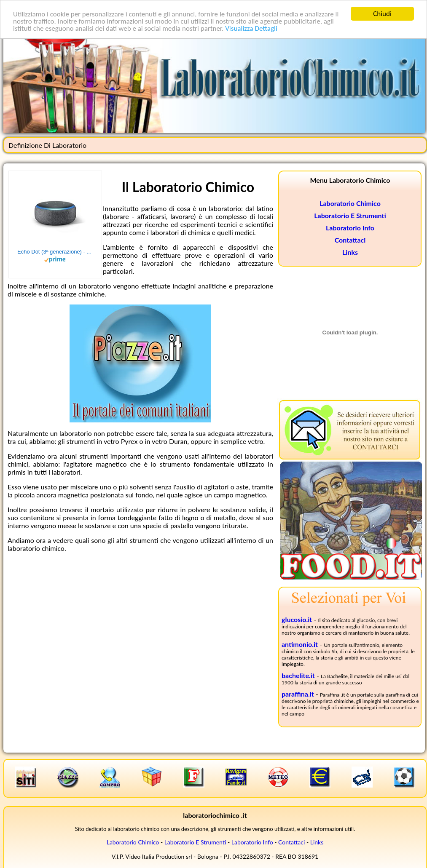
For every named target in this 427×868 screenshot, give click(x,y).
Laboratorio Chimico (350, 203)
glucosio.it (297, 619)
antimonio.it (300, 644)
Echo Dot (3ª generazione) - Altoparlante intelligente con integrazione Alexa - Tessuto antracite (55, 252)
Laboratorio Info (350, 228)
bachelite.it (298, 675)
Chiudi (382, 14)
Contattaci (350, 240)
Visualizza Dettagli (251, 28)
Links (350, 252)
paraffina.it (298, 694)
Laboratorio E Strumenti (350, 215)
